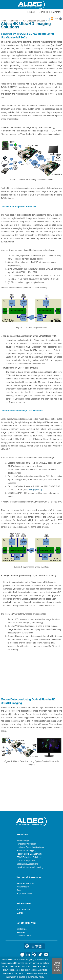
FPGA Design (23, 841)
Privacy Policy (37, 977)
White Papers (23, 887)
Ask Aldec (21, 932)
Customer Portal (24, 936)
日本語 (31, 12)
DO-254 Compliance (26, 861)
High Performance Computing (30, 867)
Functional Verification (26, 844)
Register (56, 12)
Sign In (44, 12)
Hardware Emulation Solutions (30, 847)
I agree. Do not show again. (57, 966)
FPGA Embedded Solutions (29, 857)
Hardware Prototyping (26, 851)
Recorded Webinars (26, 883)
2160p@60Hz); (36, 490)
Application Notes (24, 893)
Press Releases (24, 910)
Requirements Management (29, 854)
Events (20, 913)
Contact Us (22, 929)
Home (4, 21)
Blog (19, 890)
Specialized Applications (27, 864)
